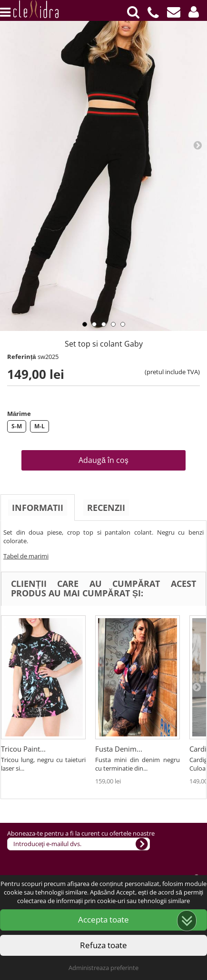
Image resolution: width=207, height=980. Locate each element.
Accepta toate (103, 919)
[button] (194, 12)
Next (197, 145)
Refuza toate (103, 945)
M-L (39, 426)
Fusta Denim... (119, 749)
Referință (22, 357)
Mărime (19, 414)
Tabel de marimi (26, 556)
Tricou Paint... (23, 749)
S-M (17, 426)
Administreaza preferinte (103, 968)
